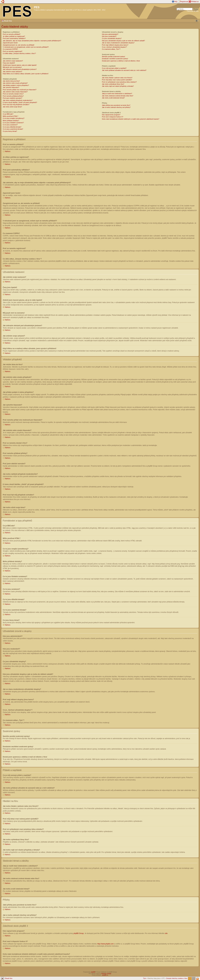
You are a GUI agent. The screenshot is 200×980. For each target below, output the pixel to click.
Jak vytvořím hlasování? (11, 87)
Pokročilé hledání (193, 11)
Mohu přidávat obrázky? (11, 121)
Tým (145, 978)
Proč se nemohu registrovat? (13, 51)
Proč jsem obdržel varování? (12, 98)
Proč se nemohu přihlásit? (12, 34)
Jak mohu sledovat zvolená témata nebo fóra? (118, 96)
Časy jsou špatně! (9, 63)
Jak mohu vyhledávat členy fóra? (113, 84)
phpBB (93, 972)
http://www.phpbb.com (105, 944)
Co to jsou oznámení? (10, 125)
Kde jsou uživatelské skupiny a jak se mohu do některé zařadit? (123, 41)
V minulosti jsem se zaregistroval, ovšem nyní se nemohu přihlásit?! (26, 47)
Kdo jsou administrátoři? (110, 34)
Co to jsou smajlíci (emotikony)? (14, 118)
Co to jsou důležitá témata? (12, 127)
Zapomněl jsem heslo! (10, 43)
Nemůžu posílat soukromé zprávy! (113, 57)
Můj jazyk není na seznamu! (12, 67)
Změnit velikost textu (197, 21)
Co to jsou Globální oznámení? (13, 123)
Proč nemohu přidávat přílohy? (13, 96)
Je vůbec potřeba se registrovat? (14, 36)
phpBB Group (79, 933)
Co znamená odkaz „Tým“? (111, 49)
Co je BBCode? (8, 114)
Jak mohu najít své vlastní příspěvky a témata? (118, 86)
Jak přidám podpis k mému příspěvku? (16, 85)
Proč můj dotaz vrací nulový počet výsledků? (117, 80)
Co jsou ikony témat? (10, 131)
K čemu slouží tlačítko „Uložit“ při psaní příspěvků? (20, 102)
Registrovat (184, 2)
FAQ (176, 2)
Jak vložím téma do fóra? (11, 81)
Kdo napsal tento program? (111, 115)
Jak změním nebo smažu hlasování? (15, 92)
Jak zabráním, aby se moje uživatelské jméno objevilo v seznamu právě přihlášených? (32, 41)
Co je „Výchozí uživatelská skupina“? (114, 47)
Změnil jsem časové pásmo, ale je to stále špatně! (20, 65)
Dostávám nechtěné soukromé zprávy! (115, 59)
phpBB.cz (105, 975)
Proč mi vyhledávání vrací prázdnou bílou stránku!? (119, 82)
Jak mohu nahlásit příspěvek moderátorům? (18, 100)
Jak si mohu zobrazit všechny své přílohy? (116, 107)
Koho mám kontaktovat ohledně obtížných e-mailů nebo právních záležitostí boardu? (131, 119)
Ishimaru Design (106, 973)
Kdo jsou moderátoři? (109, 36)
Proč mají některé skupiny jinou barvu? (115, 45)
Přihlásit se (195, 2)
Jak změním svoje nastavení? (13, 61)
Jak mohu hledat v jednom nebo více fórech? (117, 78)
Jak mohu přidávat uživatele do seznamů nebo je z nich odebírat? (124, 70)
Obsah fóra (8, 21)
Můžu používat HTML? (10, 116)
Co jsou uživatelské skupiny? (112, 38)
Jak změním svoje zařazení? (12, 72)
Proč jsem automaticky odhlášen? (14, 38)
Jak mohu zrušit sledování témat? (113, 98)
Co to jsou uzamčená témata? (13, 129)
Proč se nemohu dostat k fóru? (13, 94)
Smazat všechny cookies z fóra (177, 978)
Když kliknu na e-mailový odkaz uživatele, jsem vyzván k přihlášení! (26, 74)
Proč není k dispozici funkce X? (113, 117)
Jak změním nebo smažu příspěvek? (15, 83)
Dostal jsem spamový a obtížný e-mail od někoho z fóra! (121, 61)
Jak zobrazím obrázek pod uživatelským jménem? (20, 69)
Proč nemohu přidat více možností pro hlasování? (20, 90)
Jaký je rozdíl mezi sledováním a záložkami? (117, 94)
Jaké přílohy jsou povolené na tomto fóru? (116, 105)
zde (166, 933)
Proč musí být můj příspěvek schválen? (16, 105)
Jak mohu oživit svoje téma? (12, 107)
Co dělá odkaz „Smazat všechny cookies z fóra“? (19, 53)
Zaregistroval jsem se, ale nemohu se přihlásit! (19, 45)
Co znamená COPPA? (10, 49)
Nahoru (8, 151)
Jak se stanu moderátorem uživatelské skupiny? (118, 43)
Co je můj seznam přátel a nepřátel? (114, 68)
